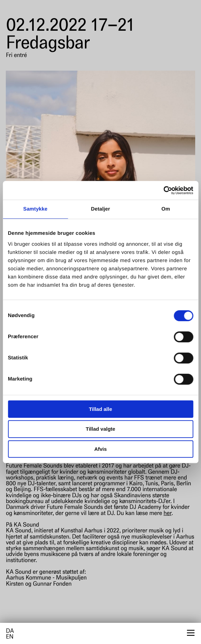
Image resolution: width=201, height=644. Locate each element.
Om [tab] (166, 209)
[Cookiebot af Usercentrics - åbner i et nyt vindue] (163, 190)
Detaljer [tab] (101, 209)
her (167, 514)
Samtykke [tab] (35, 209)
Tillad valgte (100, 429)
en (10, 637)
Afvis (100, 449)
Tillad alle (100, 409)
